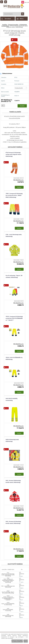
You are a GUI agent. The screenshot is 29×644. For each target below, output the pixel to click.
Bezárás (26, 641)
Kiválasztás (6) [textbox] (19, 88)
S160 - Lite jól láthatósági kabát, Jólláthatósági (14, 235)
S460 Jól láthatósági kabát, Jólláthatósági (12, 440)
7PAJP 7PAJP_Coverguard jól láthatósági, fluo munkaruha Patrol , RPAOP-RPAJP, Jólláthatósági (8, 580)
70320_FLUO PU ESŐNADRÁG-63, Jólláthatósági (14, 358)
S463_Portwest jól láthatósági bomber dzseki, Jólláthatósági (13, 522)
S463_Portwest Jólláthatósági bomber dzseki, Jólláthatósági (13, 481)
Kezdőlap (5, 25)
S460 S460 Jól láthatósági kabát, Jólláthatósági (8, 616)
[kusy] (3, 106)
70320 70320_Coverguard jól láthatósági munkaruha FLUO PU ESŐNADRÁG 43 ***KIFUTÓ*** (8, 598)
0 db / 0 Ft (27, 2)
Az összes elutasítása (17, 641)
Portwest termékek (13, 25)
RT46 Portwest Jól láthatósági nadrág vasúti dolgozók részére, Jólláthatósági (14, 154)
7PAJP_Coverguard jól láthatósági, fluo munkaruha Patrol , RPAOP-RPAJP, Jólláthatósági (14, 195)
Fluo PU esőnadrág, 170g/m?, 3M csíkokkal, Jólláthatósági (14, 276)
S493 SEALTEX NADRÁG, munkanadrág (12, 399)
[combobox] (21, 88)
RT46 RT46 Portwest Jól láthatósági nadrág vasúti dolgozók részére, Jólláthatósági (8, 574)
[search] (22, 14)
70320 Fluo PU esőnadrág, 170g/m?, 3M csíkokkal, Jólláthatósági (8, 592)
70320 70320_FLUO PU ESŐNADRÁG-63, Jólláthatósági (8, 604)
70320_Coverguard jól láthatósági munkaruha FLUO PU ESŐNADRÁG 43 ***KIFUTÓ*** (14, 318)
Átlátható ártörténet (6, 74)
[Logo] (14, 8)
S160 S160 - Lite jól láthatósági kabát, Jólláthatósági (8, 586)
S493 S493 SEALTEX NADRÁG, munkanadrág (8, 610)
